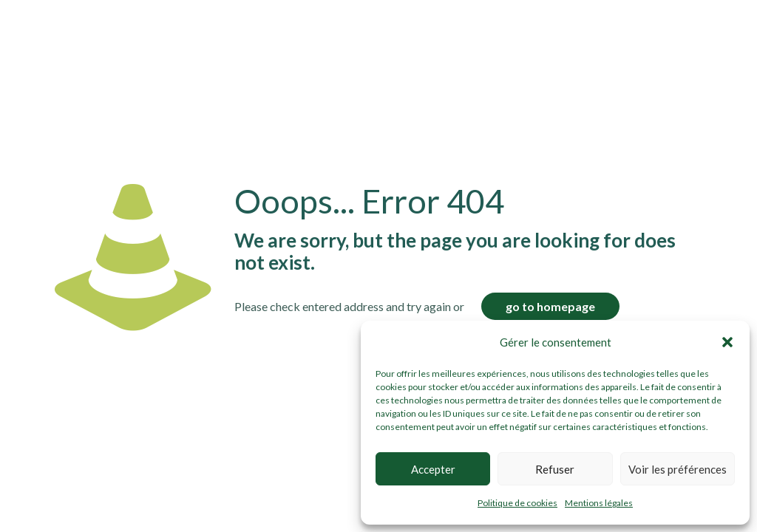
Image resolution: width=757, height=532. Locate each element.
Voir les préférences (678, 469)
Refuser (555, 469)
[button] (727, 342)
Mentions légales (599, 503)
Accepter (433, 469)
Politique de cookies (517, 503)
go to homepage (550, 306)
